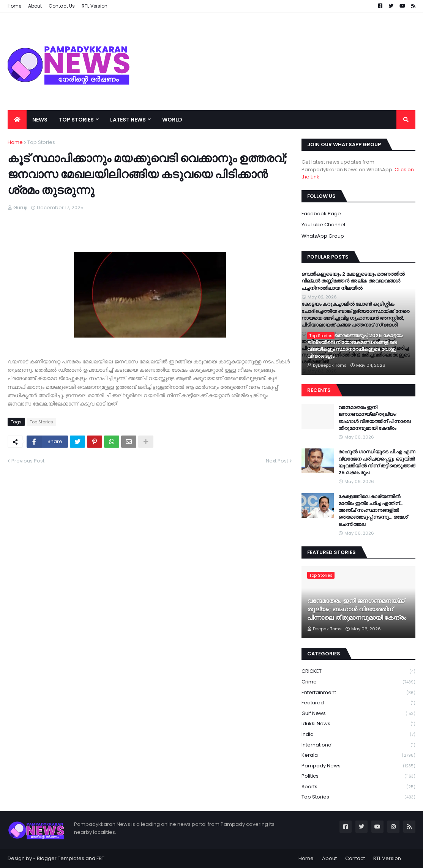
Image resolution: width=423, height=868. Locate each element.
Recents (319, 390)
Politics (358, 776)
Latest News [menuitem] (128, 120)
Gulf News (358, 714)
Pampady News (358, 766)
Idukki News (358, 724)
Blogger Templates (61, 858)
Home (15, 142)
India (358, 735)
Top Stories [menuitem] (76, 120)
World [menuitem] (172, 120)
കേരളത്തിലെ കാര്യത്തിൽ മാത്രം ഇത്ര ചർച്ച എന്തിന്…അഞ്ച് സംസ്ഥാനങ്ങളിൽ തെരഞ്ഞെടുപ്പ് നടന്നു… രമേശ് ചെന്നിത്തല (373, 511)
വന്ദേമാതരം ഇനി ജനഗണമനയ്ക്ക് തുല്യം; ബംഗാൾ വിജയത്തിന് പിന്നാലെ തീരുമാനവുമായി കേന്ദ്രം (374, 418)
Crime (358, 682)
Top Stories (41, 142)
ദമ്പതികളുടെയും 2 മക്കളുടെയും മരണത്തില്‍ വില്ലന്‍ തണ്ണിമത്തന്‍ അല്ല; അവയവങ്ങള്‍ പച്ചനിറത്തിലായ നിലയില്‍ (353, 281)
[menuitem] (17, 120)
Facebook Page (321, 214)
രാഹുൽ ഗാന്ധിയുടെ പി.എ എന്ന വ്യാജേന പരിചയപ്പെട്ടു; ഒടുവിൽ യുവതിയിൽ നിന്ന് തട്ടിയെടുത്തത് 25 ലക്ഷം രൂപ (377, 462)
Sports (358, 787)
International (358, 745)
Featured (358, 703)
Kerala (358, 755)
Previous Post (28, 461)
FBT (100, 858)
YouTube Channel (323, 225)
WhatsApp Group (323, 236)
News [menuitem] (40, 120)
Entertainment (358, 693)
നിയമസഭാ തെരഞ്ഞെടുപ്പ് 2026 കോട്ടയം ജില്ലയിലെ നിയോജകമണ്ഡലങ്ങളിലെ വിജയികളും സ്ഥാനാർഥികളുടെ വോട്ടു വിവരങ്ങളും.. (355, 346)
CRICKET (358, 672)
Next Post (277, 461)
